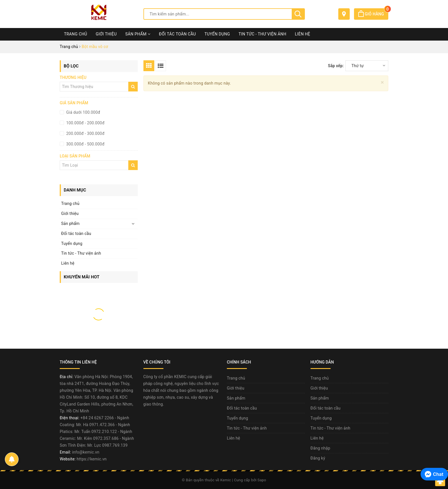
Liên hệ (303, 34)
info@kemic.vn (86, 452)
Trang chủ (76, 34)
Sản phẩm (138, 34)
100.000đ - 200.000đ (85, 123)
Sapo (262, 480)
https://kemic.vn (92, 459)
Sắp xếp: (336, 66)
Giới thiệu (106, 34)
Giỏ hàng (373, 14)
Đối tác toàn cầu (177, 34)
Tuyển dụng (217, 34)
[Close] (382, 82)
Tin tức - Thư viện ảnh (262, 34)
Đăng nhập (320, 448)
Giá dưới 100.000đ (83, 112)
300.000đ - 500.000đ (85, 144)
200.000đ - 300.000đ (85, 133)
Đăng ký (318, 458)
